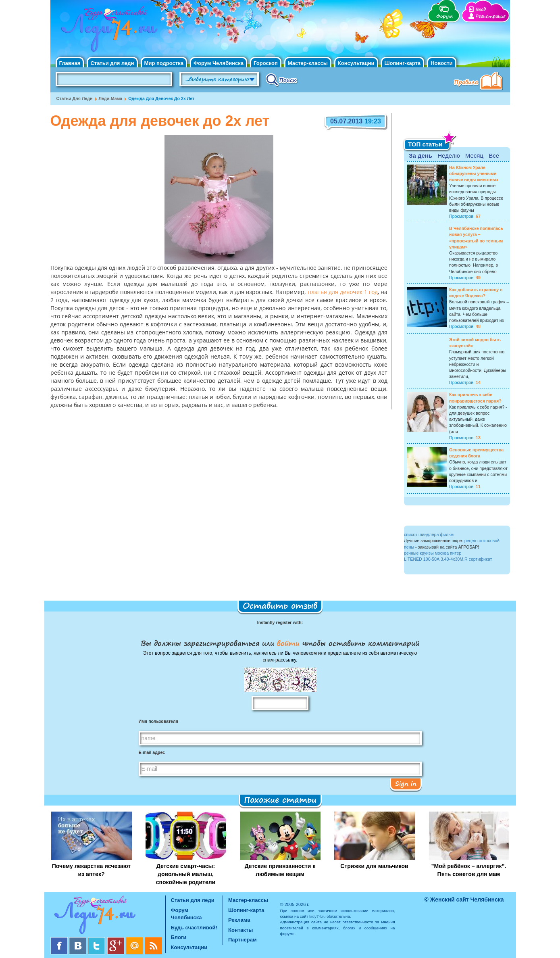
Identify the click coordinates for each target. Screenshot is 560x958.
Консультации (356, 63)
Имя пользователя (158, 721)
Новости (442, 63)
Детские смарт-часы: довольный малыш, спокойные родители (186, 874)
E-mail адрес (152, 752)
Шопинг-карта (403, 63)
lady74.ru (317, 916)
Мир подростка (164, 63)
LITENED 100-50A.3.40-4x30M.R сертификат (448, 559)
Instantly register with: (280, 622)
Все (494, 155)
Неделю (449, 155)
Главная (70, 63)
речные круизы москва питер (433, 553)
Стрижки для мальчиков (374, 866)
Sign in (406, 783)
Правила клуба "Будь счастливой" (480, 82)
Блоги (179, 937)
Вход (481, 9)
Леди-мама (111, 98)
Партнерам (243, 940)
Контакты (240, 930)
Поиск (282, 79)
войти (288, 643)
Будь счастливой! (194, 928)
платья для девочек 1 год (341, 292)
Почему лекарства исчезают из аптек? (91, 870)
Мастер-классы (308, 63)
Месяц (474, 155)
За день (421, 155)
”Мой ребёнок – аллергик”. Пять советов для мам (469, 870)
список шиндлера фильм (429, 534)
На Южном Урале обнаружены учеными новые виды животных (474, 173)
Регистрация (490, 16)
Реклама (239, 920)
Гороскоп (266, 63)
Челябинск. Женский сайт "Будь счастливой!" (107, 31)
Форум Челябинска (219, 63)
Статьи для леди (112, 63)
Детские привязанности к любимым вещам (280, 870)
